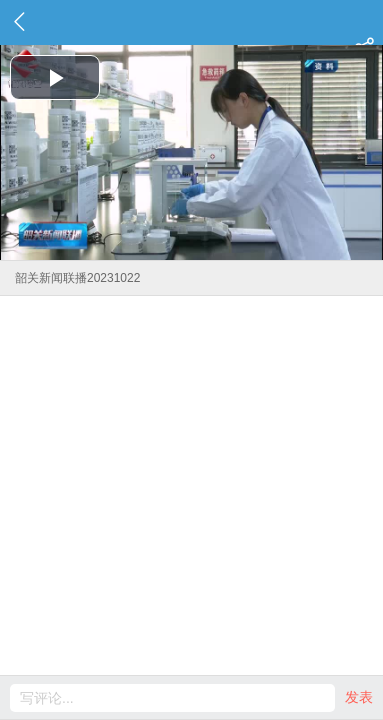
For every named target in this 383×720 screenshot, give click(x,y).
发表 (359, 697)
